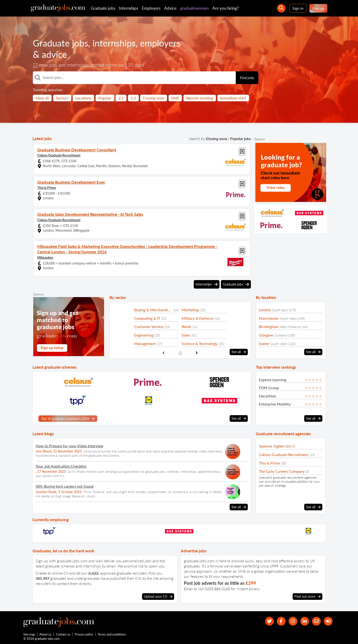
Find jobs (247, 78)
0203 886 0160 (217, 587)
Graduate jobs (103, 8)
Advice (170, 8)
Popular (105, 98)
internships (118, 43)
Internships (128, 8)
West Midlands (290, 326)
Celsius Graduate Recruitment (59, 155)
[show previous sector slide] (163, 352)
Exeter (264, 342)
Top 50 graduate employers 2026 (68, 418)
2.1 (121, 98)
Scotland (280, 334)
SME (175, 98)
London (265, 309)
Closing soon (154, 98)
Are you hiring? (226, 8)
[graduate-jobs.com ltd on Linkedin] (302, 620)
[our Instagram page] (289, 620)
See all (239, 351)
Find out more (307, 595)
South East (280, 309)
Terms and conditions (112, 634)
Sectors (62, 98)
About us (46, 634)
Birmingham (269, 326)
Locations (83, 98)
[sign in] (328, 620)
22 (36, 65)
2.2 (133, 98)
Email (188, 587)
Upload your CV (158, 595)
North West (288, 318)
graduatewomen (194, 8)
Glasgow (266, 334)
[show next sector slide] (197, 352)
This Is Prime (47, 187)
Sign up (318, 8)
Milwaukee (45, 256)
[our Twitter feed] (264, 620)
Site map (29, 634)
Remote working (200, 98)
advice (55, 54)
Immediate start (233, 98)
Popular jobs (240, 139)
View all (42, 98)
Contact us (63, 634)
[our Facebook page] (277, 620)
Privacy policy (84, 634)
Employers (151, 8)
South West (279, 343)
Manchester (269, 317)
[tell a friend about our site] (315, 620)
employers (166, 43)
